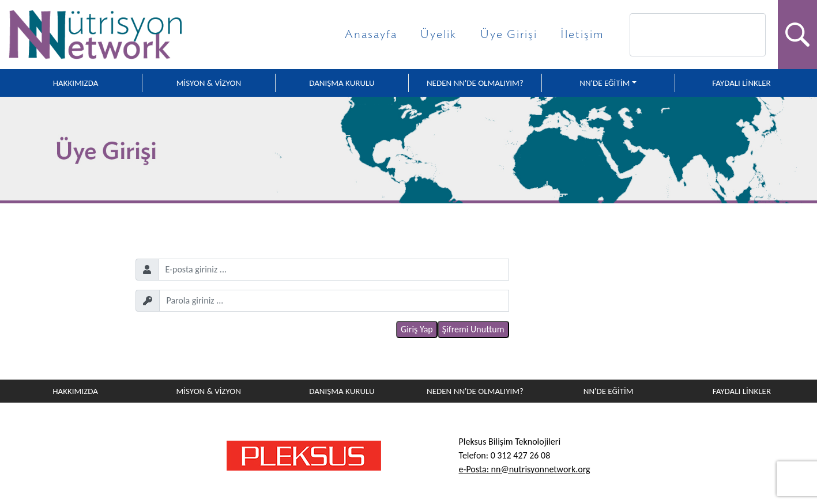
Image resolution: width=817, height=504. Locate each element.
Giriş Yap (417, 329)
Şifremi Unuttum (473, 329)
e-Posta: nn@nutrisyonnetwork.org (525, 469)
